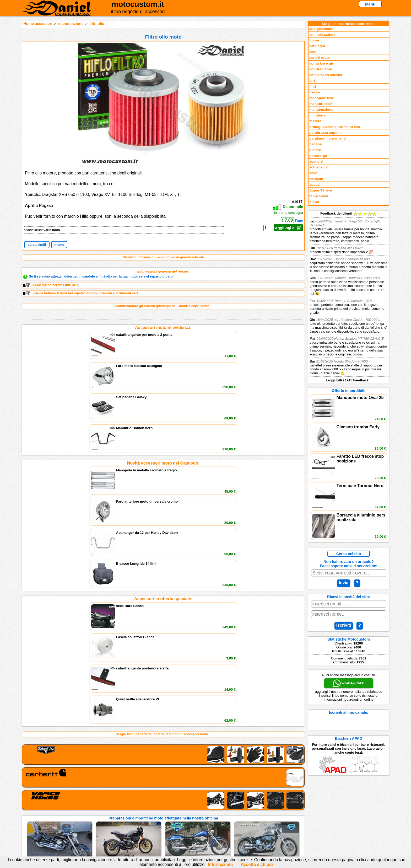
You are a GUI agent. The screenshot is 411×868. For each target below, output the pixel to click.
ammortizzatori (322, 34)
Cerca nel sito (349, 554)
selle (313, 173)
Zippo (314, 202)
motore (315, 121)
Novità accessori (94, 812)
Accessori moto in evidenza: (163, 328)
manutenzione (71, 24)
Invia (344, 583)
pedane (316, 144)
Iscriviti (344, 625)
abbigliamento (321, 29)
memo (60, 245)
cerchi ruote (320, 58)
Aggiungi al (288, 228)
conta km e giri (322, 63)
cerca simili (37, 245)
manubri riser (321, 104)
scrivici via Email (158, 807)
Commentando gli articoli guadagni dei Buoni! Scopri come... (163, 306)
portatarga (318, 156)
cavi (313, 52)
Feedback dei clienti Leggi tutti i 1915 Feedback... (349, 297)
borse (314, 40)
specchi (316, 185)
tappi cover (319, 196)
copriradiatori (321, 69)
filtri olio (97, 24)
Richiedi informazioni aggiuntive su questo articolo (163, 257)
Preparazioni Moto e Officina (103, 823)
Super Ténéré (321, 190)
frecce (315, 92)
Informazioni (220, 864)
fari (312, 81)
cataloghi (317, 46)
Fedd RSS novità (158, 829)
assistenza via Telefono (164, 812)
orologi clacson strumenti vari (335, 127)
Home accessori (38, 24)
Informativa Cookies (161, 823)
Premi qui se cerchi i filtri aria (51, 285)
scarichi (316, 161)
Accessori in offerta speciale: (163, 410)
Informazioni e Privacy (163, 818)
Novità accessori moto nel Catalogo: (163, 369)
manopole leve (322, 98)
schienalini (318, 167)
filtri (313, 86)
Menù (370, 4)
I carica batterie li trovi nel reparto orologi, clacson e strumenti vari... (82, 293)
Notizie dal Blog (93, 829)
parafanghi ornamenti (328, 138)
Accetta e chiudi (257, 864)
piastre (315, 150)
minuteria (317, 115)
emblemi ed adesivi (326, 75)
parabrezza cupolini (326, 133)
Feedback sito (91, 818)
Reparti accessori (94, 807)
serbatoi (316, 179)
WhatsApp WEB (349, 683)
